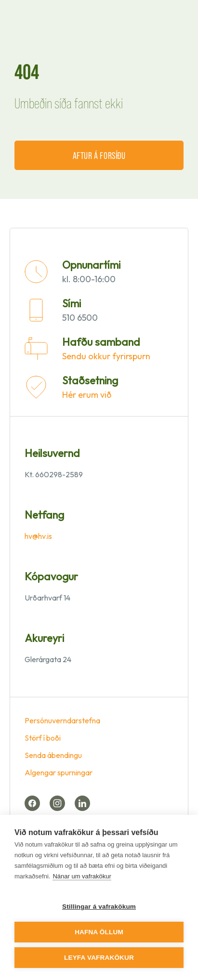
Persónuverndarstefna (62, 720)
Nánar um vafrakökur (82, 876)
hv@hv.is (38, 536)
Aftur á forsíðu (99, 155)
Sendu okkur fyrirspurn (106, 356)
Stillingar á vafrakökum (99, 907)
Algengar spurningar (59, 772)
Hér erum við (87, 395)
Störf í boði (43, 738)
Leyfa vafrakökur (99, 958)
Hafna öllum (99, 932)
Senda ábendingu (53, 755)
